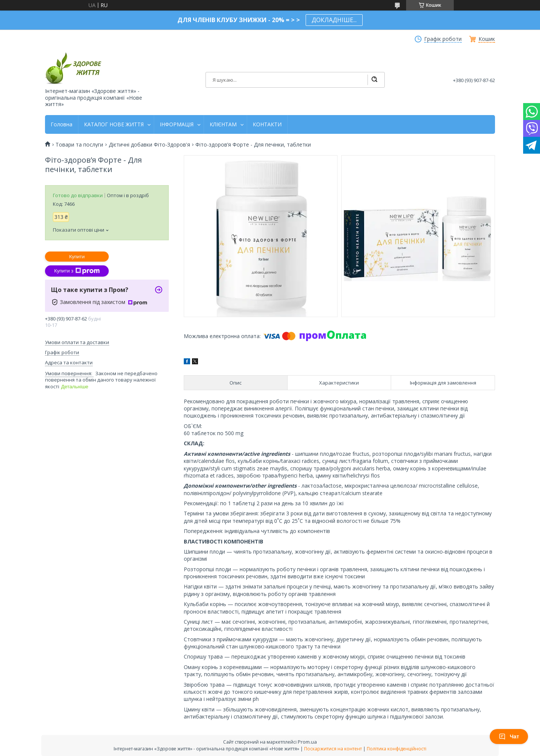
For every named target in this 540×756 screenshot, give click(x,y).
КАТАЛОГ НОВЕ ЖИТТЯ (114, 124)
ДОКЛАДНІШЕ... (334, 20)
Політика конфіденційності (397, 749)
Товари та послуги (79, 145)
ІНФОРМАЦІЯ (177, 124)
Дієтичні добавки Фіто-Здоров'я (149, 145)
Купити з (77, 271)
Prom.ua (307, 742)
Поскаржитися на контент (333, 749)
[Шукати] (374, 80)
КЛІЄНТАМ (223, 124)
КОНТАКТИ (267, 124)
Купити (77, 257)
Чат (509, 737)
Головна (61, 124)
